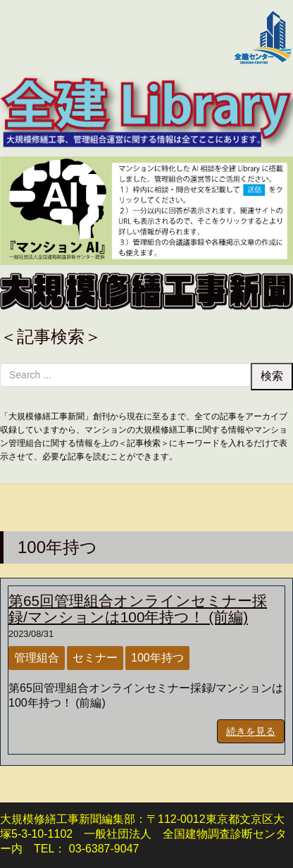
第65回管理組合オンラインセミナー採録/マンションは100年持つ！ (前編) (138, 609)
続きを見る (251, 731)
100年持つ (157, 658)
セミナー (95, 658)
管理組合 (37, 658)
